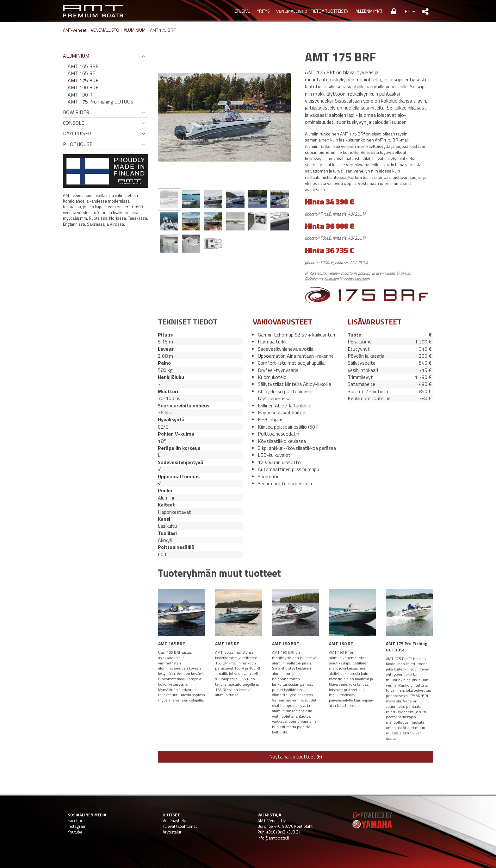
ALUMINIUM (135, 30)
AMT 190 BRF (83, 87)
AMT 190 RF (81, 95)
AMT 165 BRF (83, 66)
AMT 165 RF (81, 73)
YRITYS (263, 11)
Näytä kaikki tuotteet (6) (296, 757)
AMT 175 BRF (83, 80)
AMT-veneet (75, 30)
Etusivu (242, 11)
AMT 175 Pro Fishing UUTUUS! (101, 102)
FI (407, 11)
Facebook (77, 821)
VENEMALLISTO (290, 11)
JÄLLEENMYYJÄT (368, 11)
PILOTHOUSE (78, 144)
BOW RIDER (76, 112)
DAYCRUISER (77, 133)
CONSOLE (74, 123)
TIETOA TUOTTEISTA (329, 11)
